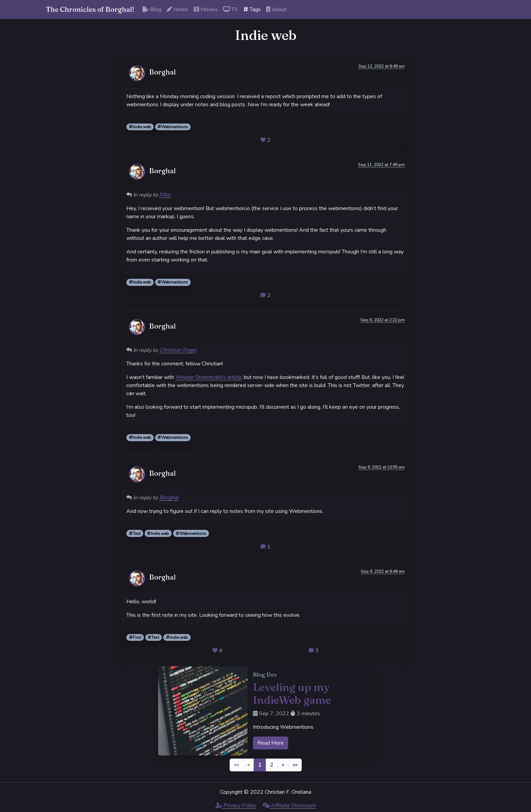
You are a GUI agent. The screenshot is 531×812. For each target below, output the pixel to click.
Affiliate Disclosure (289, 806)
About (276, 9)
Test (135, 534)
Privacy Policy (236, 806)
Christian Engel (178, 350)
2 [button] (272, 765)
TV (231, 9)
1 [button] (260, 765)
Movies (206, 9)
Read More (271, 743)
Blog (152, 9)
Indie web (140, 127)
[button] (283, 765)
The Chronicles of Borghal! (90, 9)
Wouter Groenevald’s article (208, 377)
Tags (252, 9)
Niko (165, 195)
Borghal (169, 498)
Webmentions (173, 127)
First (135, 637)
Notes (177, 9)
